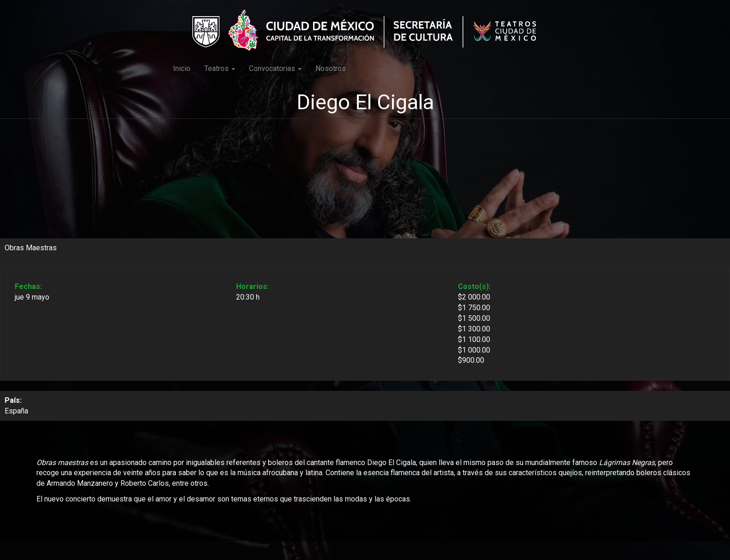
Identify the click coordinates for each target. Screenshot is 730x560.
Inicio (182, 68)
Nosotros (331, 68)
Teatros (220, 68)
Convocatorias (275, 68)
